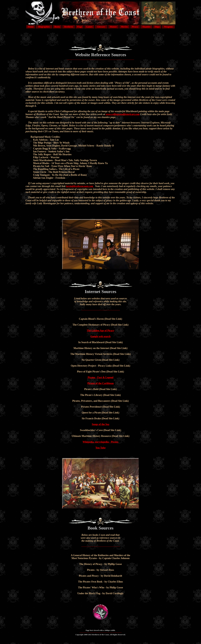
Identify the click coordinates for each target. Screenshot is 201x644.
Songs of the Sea (101, 424)
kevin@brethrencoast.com (80, 186)
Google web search (100, 336)
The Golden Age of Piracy (100, 331)
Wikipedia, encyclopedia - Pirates (101, 442)
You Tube (101, 448)
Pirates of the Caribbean (100, 383)
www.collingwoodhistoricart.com (123, 114)
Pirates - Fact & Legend (100, 377)
